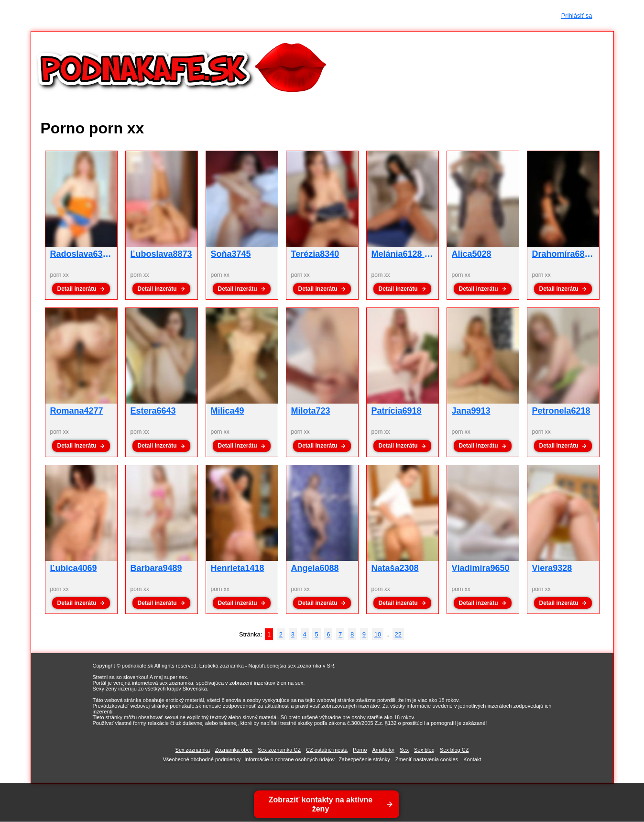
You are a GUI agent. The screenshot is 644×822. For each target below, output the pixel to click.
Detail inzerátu (76, 289)
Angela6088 (315, 568)
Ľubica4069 (74, 568)
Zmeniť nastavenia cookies (427, 759)
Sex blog (424, 750)
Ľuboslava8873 (161, 254)
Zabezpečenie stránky (364, 759)
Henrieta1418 (238, 568)
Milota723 (311, 411)
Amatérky (383, 750)
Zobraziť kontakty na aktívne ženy (321, 804)
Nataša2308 (395, 568)
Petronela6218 (561, 411)
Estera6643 (153, 411)
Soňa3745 (231, 254)
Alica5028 (472, 254)
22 (398, 634)
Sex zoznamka (193, 750)
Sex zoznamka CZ (279, 750)
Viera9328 (552, 568)
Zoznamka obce (234, 750)
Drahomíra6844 (563, 254)
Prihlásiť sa (577, 16)
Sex (404, 750)
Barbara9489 (156, 568)
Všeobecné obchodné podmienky (202, 759)
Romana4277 (77, 411)
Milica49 (228, 411)
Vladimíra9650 (481, 568)
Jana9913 (471, 411)
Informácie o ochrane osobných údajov (289, 759)
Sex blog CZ (454, 750)
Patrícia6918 (397, 411)
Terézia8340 (315, 254)
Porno (360, 750)
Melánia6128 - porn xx (416, 254)
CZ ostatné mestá (327, 750)
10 (378, 634)
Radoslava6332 (81, 254)
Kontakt (472, 759)
